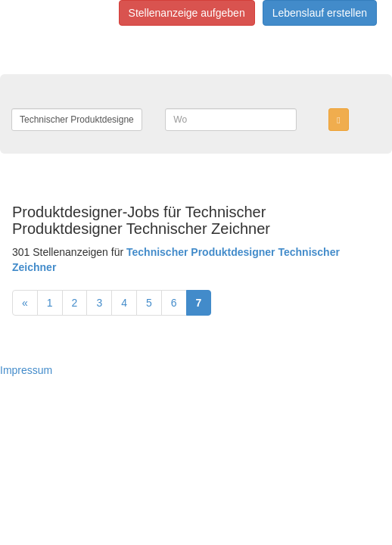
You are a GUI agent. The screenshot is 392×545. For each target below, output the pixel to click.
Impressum (26, 370)
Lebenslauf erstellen (320, 13)
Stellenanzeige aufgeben (187, 13)
